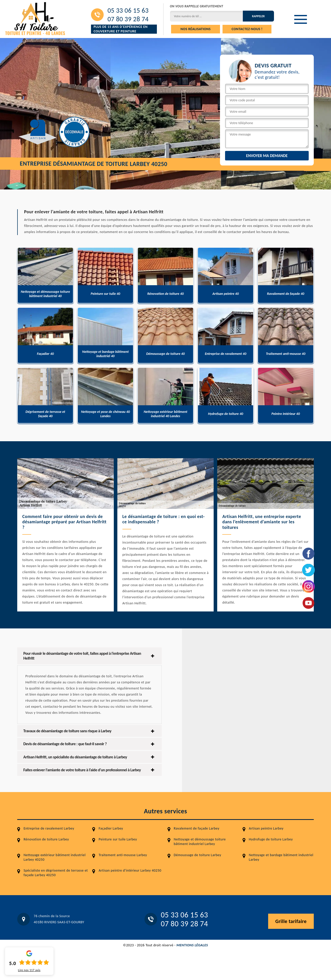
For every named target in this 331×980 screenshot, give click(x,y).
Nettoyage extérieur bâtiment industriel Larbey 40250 (55, 857)
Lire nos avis (29, 970)
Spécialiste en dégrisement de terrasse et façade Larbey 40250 (56, 873)
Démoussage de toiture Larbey (198, 855)
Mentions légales (192, 945)
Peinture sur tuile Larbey (118, 839)
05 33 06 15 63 (128, 10)
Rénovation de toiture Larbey (46, 839)
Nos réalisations (196, 29)
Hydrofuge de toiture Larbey (271, 839)
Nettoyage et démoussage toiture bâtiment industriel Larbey (200, 842)
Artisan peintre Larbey (266, 828)
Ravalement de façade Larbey (197, 828)
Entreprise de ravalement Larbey (49, 828)
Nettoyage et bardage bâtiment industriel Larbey (281, 857)
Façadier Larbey (111, 828)
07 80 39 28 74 (128, 19)
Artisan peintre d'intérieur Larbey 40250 (130, 870)
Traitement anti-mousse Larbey (123, 855)
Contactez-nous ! (247, 29)
